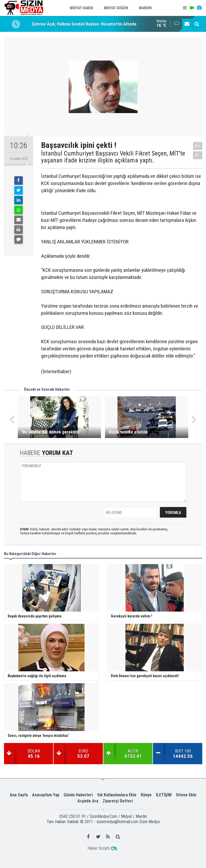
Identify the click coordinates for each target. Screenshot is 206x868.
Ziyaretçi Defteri (118, 801)
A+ (198, 146)
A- (198, 155)
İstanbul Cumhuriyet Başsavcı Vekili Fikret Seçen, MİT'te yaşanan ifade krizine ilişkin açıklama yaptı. (113, 157)
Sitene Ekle (186, 795)
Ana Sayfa (19, 795)
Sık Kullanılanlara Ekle (117, 795)
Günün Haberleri (78, 795)
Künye (146, 795)
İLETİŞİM (164, 795)
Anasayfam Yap (46, 795)
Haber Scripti (98, 848)
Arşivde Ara (88, 801)
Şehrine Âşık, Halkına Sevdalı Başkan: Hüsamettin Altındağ (85, 24)
